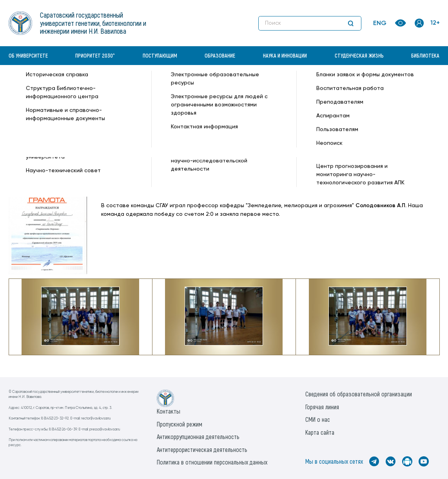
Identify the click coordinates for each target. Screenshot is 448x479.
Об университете (28, 55)
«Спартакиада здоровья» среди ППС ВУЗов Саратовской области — (215, 85)
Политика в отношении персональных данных (212, 462)
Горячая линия (322, 407)
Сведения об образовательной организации (359, 394)
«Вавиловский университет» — (49, 85)
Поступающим (160, 55)
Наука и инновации (285, 55)
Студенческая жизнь (359, 55)
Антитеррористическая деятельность (202, 449)
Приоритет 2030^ (95, 55)
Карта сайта (320, 432)
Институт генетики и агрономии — (55, 93)
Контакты (169, 411)
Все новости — (329, 85)
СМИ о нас (318, 419)
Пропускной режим (180, 424)
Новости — (106, 85)
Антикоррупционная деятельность (198, 437)
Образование (220, 55)
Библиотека (425, 55)
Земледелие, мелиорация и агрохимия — (157, 93)
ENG (380, 23)
